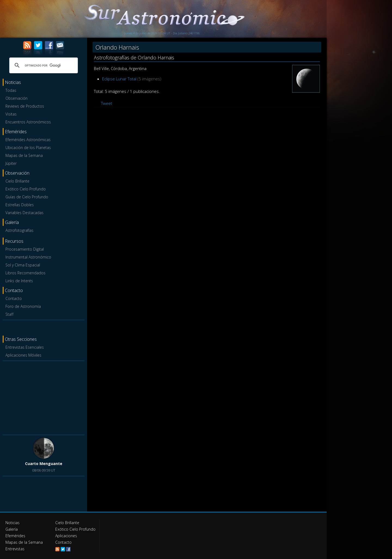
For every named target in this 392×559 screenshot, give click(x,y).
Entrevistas (15, 549)
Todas (11, 90)
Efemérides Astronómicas (28, 140)
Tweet (107, 103)
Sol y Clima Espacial (23, 265)
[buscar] (43, 65)
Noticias (13, 523)
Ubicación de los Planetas (28, 148)
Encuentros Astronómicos (28, 122)
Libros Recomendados (25, 273)
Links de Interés (19, 281)
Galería (12, 529)
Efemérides (15, 536)
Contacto (14, 298)
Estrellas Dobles (20, 205)
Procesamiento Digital (25, 249)
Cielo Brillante (17, 181)
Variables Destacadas (24, 213)
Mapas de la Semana (24, 155)
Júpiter (11, 163)
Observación (16, 98)
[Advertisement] (44, 397)
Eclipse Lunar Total (119, 79)
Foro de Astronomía (23, 306)
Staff (9, 314)
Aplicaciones (66, 536)
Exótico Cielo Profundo (26, 189)
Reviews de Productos (25, 106)
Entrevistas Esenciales (25, 347)
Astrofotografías (19, 230)
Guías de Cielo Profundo (27, 197)
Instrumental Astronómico (28, 257)
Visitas (11, 114)
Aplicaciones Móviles (23, 355)
